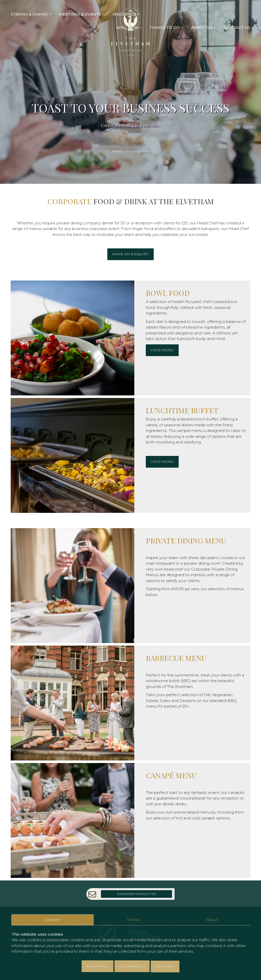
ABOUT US (204, 28)
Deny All (165, 966)
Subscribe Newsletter (136, 894)
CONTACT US (237, 28)
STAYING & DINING (31, 14)
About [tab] (212, 921)
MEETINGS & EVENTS (82, 14)
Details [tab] (133, 921)
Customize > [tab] (132, 966)
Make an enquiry (130, 151)
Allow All (97, 966)
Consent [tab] (53, 921)
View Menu (162, 350)
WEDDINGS (126, 14)
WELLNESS (129, 28)
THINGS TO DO (166, 28)
